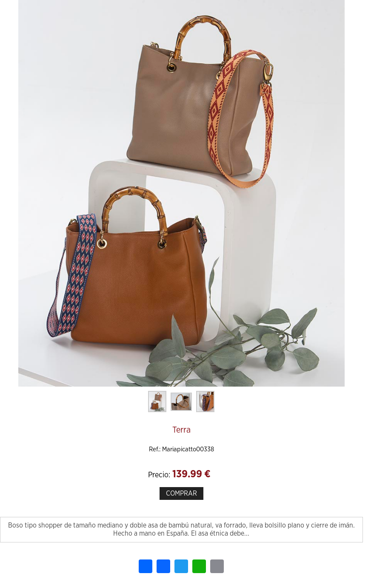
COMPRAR (181, 493)
